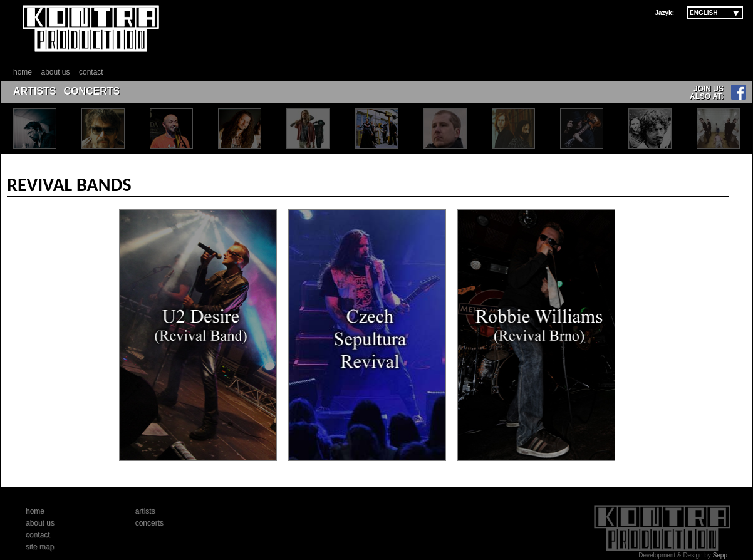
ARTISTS (34, 91)
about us (55, 72)
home (23, 72)
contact (91, 72)
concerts (149, 523)
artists (145, 511)
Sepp (720, 555)
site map (40, 547)
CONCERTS (91, 91)
